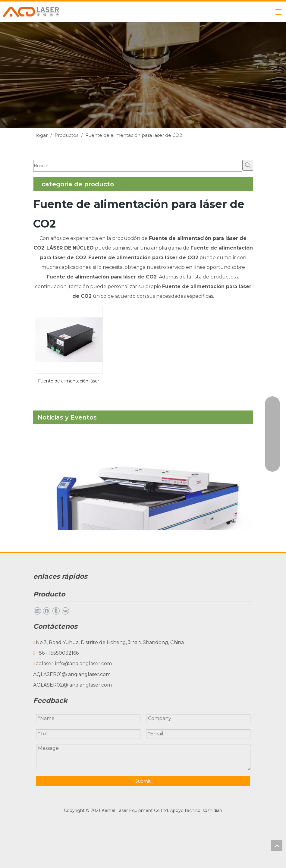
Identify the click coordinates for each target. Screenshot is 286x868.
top (277, 845)
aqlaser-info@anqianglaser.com (74, 664)
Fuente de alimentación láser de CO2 (69, 380)
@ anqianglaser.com (86, 674)
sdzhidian (212, 810)
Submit (143, 781)
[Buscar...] (138, 166)
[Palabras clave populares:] (248, 165)
